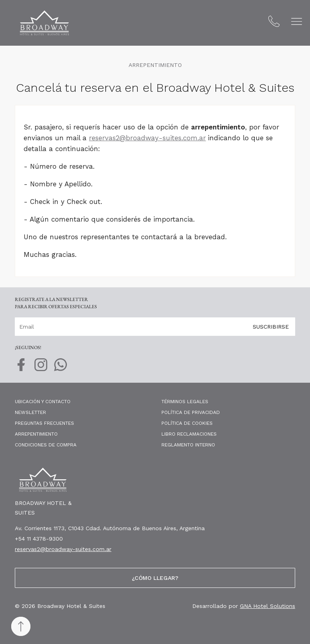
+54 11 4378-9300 (39, 539)
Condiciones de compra (46, 445)
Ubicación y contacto (43, 402)
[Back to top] (21, 626)
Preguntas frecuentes (44, 423)
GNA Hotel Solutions (268, 606)
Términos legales (185, 402)
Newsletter (30, 412)
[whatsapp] (60, 369)
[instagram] (41, 369)
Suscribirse (271, 326)
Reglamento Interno (188, 445)
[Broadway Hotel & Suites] (44, 23)
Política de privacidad (191, 412)
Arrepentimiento (36, 434)
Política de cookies (187, 423)
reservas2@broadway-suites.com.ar (147, 138)
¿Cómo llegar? (155, 578)
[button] (297, 21)
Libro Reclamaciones (189, 434)
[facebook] (21, 369)
